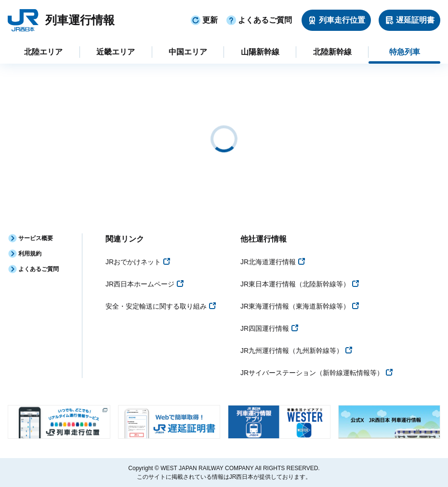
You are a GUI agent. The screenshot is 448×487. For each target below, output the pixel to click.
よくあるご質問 (259, 20)
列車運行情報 (80, 20)
